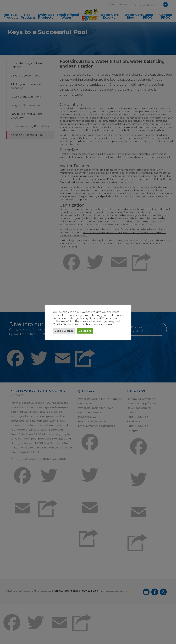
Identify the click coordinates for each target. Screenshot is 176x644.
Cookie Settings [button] (64, 331)
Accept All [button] (85, 331)
